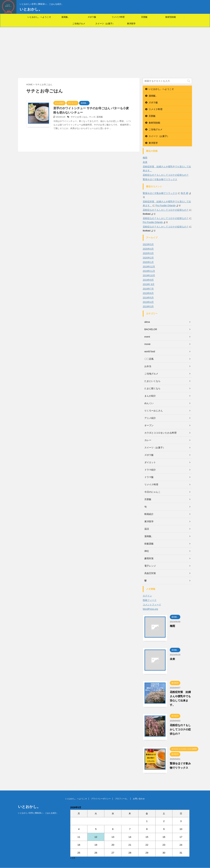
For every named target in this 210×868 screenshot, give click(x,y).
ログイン (147, 596)
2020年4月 (148, 249)
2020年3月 (148, 253)
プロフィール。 (122, 799)
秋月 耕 (185, 193)
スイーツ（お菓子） (105, 24)
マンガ (92, 117)
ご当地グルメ (79, 24)
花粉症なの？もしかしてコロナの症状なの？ (166, 175)
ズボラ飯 (92, 17)
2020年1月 (148, 262)
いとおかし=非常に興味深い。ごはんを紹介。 (38, 813)
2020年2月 (148, 258)
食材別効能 (171, 17)
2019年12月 (149, 267)
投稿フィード (150, 600)
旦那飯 (144, 17)
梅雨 (145, 158)
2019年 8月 (149, 284)
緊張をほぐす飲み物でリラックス (160, 179)
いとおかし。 (31, 9)
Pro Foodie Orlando (166, 205)
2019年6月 (148, 293)
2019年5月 (148, 298)
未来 (145, 162)
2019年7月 (148, 289)
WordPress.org (150, 609)
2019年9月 (148, 280)
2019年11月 (149, 271)
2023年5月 (148, 244)
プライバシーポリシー (101, 799)
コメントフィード (152, 605)
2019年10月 (149, 275)
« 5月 (73, 858)
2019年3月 (148, 306)
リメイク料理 (118, 17)
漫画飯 (100, 117)
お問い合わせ (139, 799)
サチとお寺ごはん (79, 117)
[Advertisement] (105, 52)
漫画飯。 (66, 17)
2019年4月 (148, 302)
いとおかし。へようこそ (39, 17)
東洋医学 (131, 24)
